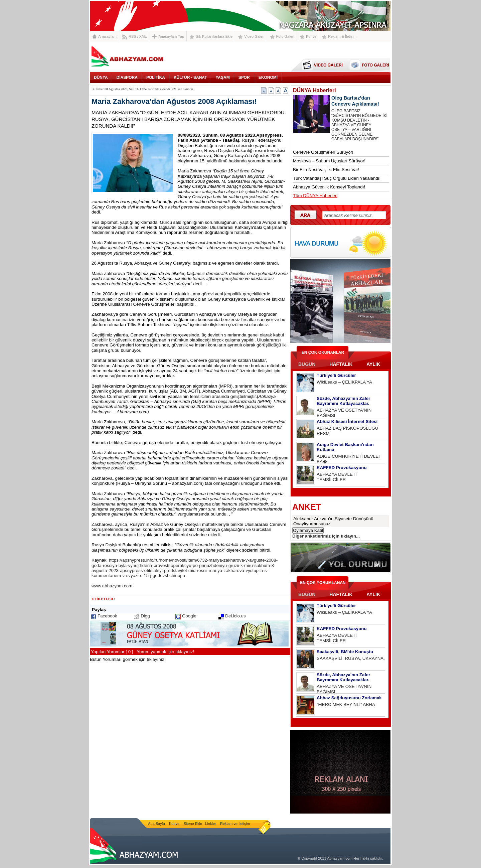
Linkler (210, 824)
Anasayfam (107, 36)
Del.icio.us (235, 616)
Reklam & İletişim (342, 36)
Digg (145, 616)
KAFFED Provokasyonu (342, 468)
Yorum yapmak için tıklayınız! (165, 652)
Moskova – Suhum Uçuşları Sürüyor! (329, 161)
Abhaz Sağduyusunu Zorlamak (349, 698)
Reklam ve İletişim (235, 824)
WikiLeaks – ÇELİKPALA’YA (344, 382)
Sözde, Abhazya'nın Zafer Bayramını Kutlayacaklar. (343, 401)
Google (189, 616)
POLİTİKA (156, 78)
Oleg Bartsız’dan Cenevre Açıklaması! (355, 101)
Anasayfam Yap (171, 36)
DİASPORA (127, 78)
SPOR (244, 78)
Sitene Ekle (194, 824)
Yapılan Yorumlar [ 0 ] (112, 652)
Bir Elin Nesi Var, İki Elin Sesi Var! (326, 170)
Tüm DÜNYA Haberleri (315, 196)
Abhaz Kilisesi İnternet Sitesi (347, 421)
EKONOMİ (268, 78)
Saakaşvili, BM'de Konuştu (345, 652)
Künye (311, 36)
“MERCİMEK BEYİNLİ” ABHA (346, 704)
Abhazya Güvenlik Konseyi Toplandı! (329, 187)
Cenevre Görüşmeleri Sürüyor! (323, 152)
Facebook (107, 616)
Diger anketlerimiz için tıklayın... (326, 536)
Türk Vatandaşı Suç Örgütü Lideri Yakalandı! (337, 178)
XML (143, 36)
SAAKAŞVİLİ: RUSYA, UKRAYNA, (351, 658)
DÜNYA (101, 78)
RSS (132, 36)
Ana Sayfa (157, 824)
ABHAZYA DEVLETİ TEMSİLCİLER (337, 477)
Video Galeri (254, 36)
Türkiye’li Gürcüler (336, 375)
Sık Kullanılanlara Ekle (214, 36)
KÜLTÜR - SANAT (190, 78)
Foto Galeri (285, 36)
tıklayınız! (156, 659)
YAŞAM (222, 78)
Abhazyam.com (340, 858)
